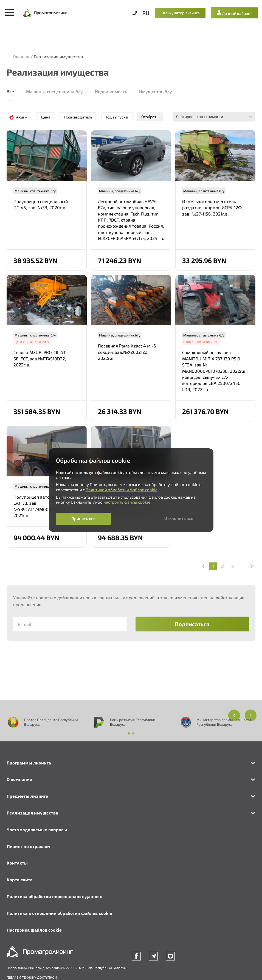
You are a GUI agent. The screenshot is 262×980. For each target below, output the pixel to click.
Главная (21, 56)
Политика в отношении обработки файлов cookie (59, 913)
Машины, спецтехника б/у (54, 91)
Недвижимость (111, 91)
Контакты (17, 863)
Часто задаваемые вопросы (37, 830)
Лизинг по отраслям (29, 846)
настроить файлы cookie (127, 502)
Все (10, 91)
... (242, 566)
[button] (251, 715)
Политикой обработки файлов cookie (122, 490)
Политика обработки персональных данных (54, 896)
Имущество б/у (156, 91)
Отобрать (150, 117)
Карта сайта (20, 880)
